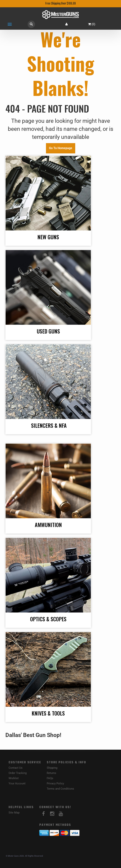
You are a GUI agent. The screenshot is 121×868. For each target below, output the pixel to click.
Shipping (52, 768)
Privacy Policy (55, 783)
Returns (51, 773)
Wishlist (14, 778)
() (92, 24)
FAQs (50, 778)
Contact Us (16, 768)
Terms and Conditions (60, 789)
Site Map (14, 813)
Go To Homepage (61, 148)
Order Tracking (18, 773)
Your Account (17, 783)
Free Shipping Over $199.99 (60, 4)
